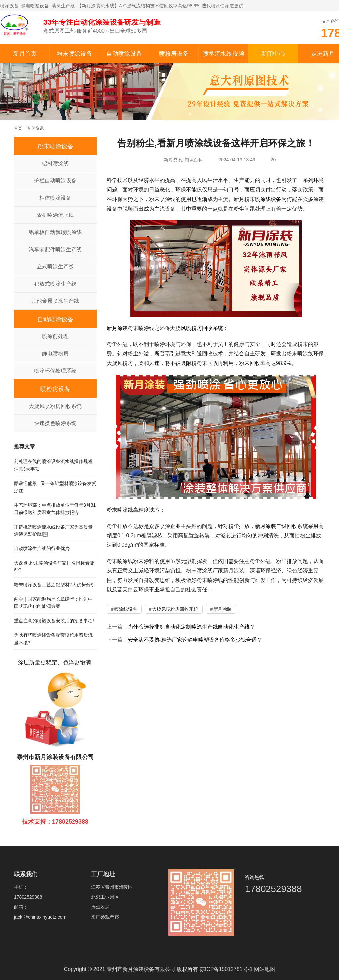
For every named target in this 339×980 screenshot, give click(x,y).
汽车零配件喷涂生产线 (55, 249)
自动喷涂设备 (124, 54)
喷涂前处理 (55, 336)
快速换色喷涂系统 (55, 423)
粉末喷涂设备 (74, 54)
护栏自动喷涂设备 (55, 181)
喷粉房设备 (174, 54)
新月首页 (25, 54)
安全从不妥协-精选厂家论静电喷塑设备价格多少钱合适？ (195, 640)
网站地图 (265, 969)
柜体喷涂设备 (55, 198)
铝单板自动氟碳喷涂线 (55, 232)
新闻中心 (273, 54)
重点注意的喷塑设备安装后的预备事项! (54, 621)
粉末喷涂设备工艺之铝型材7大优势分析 (55, 585)
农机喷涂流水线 (55, 215)
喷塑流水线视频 (223, 54)
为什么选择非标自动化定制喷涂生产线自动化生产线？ (191, 627)
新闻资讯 (173, 160)
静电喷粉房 (55, 353)
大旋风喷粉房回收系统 (197, 328)
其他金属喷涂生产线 (55, 301)
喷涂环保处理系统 (55, 371)
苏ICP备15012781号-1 (226, 969)
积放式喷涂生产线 (55, 284)
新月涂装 (117, 328)
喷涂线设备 (268, 199)
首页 (18, 128)
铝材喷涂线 (55, 163)
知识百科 (194, 160)
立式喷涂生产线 (55, 267)
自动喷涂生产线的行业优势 (42, 548)
